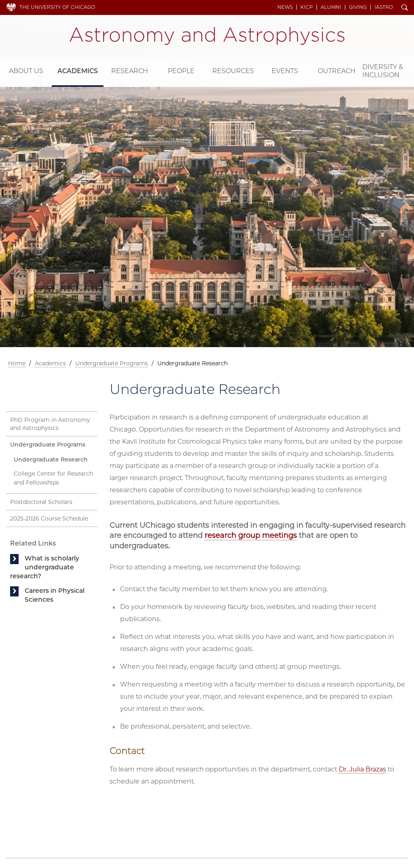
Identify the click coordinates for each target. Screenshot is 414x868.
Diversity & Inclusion (383, 71)
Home (17, 363)
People (181, 71)
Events (285, 71)
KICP (307, 7)
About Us (26, 71)
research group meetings (251, 535)
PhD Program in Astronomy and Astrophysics (50, 424)
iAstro (384, 7)
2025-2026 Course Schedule (49, 518)
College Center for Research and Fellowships (53, 478)
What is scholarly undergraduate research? (45, 567)
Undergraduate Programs (112, 363)
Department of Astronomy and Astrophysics (207, 36)
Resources (233, 71)
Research (130, 71)
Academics (78, 71)
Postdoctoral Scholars (41, 502)
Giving (358, 7)
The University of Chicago (57, 7)
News (285, 7)
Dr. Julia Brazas (362, 769)
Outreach (337, 71)
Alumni (331, 7)
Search (405, 8)
